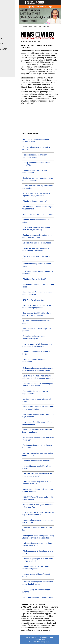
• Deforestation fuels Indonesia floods (36, 243)
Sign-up (31, 6)
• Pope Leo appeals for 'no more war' (36, 461)
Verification (41, 6)
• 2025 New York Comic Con (33, 300)
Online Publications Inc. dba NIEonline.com (42, 638)
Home (24, 27)
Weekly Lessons (32, 27)
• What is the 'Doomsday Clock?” (34, 201)
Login (50, 6)
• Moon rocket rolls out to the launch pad (37, 214)
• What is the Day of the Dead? (34, 279)
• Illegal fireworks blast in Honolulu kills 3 (38, 597)
